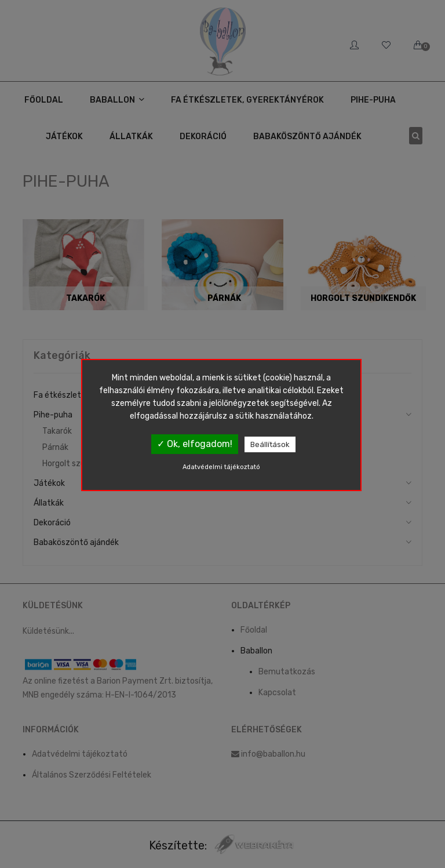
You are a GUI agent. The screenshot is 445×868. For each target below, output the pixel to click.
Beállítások (270, 444)
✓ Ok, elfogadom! (195, 444)
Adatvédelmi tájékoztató (221, 467)
